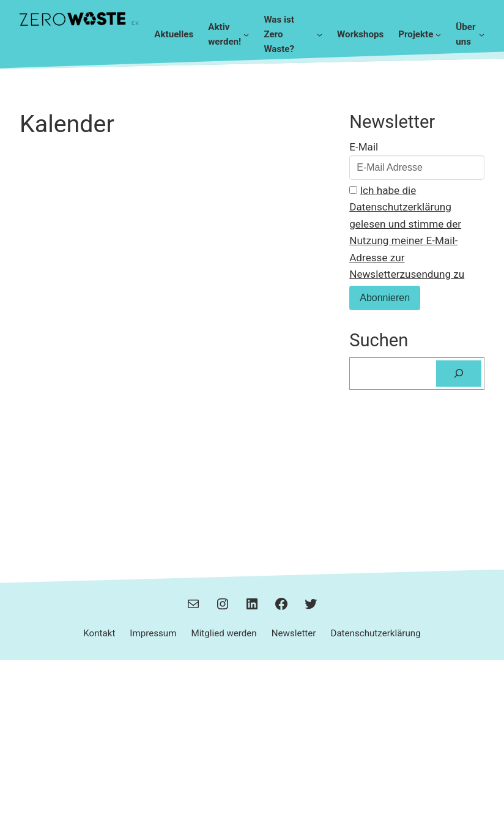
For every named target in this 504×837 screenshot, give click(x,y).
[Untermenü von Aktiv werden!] (246, 35)
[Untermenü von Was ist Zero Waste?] (320, 35)
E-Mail (364, 147)
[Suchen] (459, 374)
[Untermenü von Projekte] (438, 35)
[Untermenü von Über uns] (482, 35)
